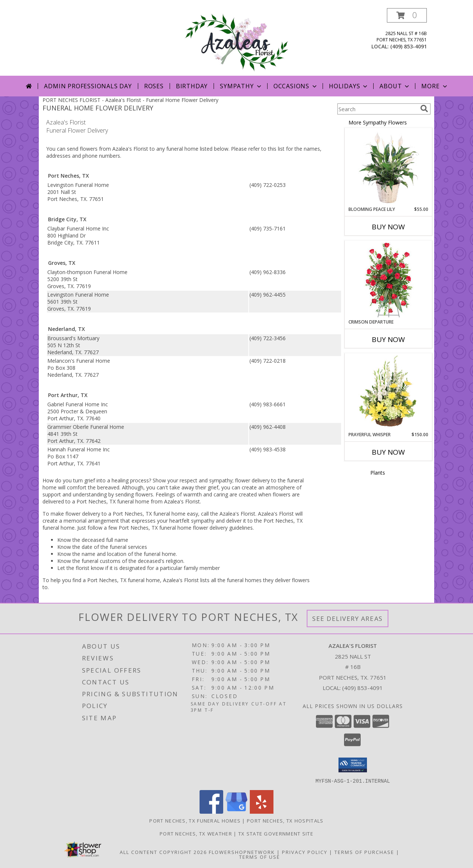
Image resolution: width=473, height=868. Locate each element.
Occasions (296, 86)
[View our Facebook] (211, 811)
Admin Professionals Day (88, 86)
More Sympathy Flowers (378, 122)
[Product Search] (377, 109)
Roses (154, 86)
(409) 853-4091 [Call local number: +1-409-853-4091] (409, 46)
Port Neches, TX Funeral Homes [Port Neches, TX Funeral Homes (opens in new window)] (195, 820)
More (435, 86)
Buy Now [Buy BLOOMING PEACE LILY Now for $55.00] (388, 227)
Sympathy (241, 86)
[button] (407, 15)
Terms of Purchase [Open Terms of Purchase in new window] (364, 852)
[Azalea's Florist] (237, 42)
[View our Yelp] (262, 811)
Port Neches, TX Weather (196, 833)
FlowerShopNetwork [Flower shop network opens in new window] (242, 852)
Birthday (192, 86)
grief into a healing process (117, 480)
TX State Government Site (276, 833)
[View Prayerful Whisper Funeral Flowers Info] (389, 393)
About (395, 86)
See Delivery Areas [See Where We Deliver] (348, 618)
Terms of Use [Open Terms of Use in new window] (260, 857)
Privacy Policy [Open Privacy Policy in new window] (305, 852)
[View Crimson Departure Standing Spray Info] (389, 280)
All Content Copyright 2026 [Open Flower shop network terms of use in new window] (163, 852)
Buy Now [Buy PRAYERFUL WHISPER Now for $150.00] (388, 452)
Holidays (349, 86)
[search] (424, 109)
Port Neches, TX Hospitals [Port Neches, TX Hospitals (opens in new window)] (285, 820)
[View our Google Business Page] (236, 811)
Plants (378, 473)
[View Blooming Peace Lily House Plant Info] (389, 167)
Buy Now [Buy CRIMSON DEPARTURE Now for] (388, 339)
